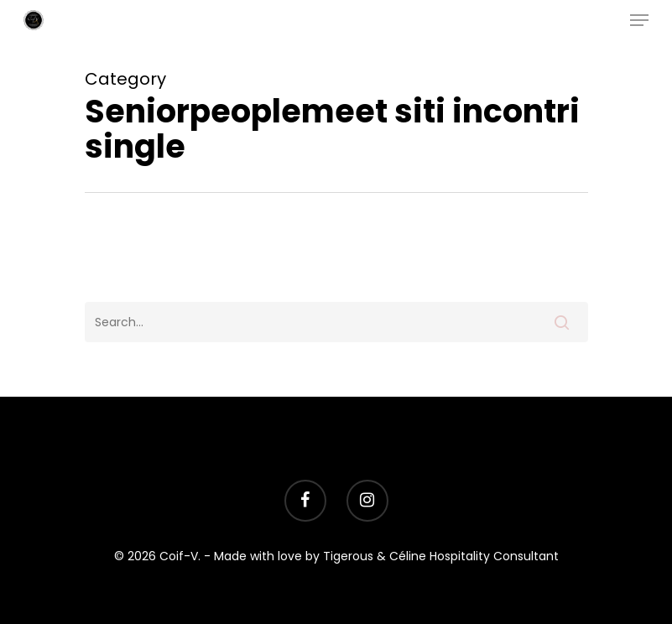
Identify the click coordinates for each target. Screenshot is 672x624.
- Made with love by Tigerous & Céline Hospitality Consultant (381, 556)
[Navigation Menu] (639, 20)
